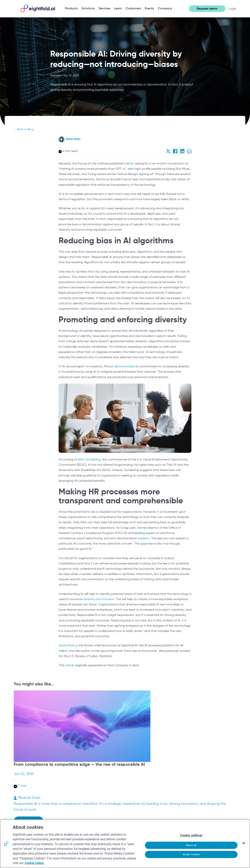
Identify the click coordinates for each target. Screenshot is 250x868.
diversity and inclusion (99, 599)
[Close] (244, 843)
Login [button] (232, 9)
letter (130, 163)
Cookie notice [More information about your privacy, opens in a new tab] (34, 863)
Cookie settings (191, 835)
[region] (125, 844)
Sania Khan (73, 139)
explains (143, 538)
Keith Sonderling (89, 459)
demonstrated (125, 366)
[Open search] (184, 9)
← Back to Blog (24, 129)
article (69, 665)
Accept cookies (191, 854)
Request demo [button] (207, 8)
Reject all (191, 845)
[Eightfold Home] (37, 12)
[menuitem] (71, 8)
